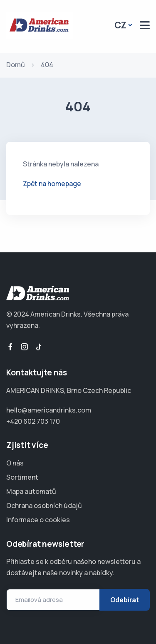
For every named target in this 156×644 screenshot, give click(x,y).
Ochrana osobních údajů (44, 506)
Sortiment (22, 477)
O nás (15, 463)
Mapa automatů (31, 491)
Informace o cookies (38, 520)
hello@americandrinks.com (49, 410)
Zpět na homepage (52, 184)
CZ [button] (121, 25)
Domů (16, 65)
